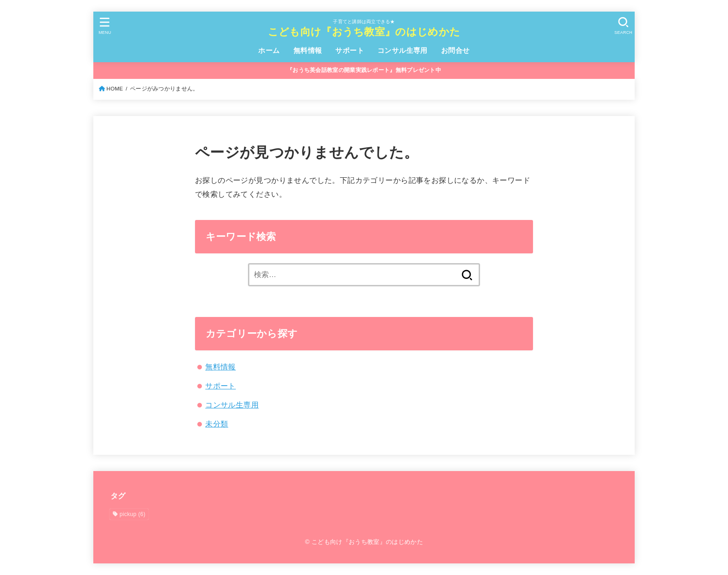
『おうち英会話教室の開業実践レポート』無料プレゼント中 (364, 70)
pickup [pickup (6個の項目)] (133, 514)
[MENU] (105, 26)
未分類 (217, 424)
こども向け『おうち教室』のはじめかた (364, 32)
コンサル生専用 (403, 51)
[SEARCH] (623, 26)
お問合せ (455, 51)
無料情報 (308, 51)
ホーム (269, 51)
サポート (350, 51)
